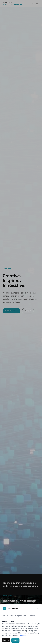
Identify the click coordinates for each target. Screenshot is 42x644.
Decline (6, 640)
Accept (15, 640)
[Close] (38, 608)
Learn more (23, 635)
